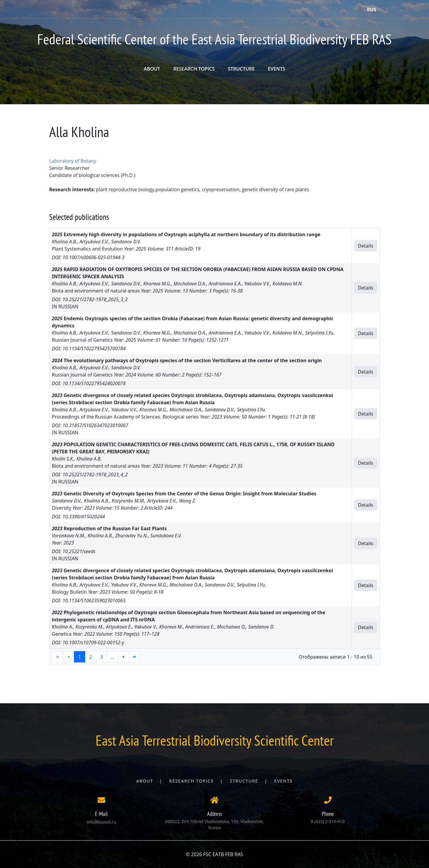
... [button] (113, 657)
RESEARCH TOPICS (194, 69)
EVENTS (276, 69)
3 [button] (101, 657)
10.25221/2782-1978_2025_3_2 (95, 299)
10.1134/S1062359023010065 (94, 601)
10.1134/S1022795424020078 (94, 383)
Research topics (192, 781)
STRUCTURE (241, 69)
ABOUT (152, 69)
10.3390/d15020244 (84, 517)
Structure (244, 781)
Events (284, 781)
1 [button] (79, 657)
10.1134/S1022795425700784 (94, 349)
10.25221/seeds (79, 551)
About (145, 781)
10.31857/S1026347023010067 (95, 425)
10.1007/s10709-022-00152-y (93, 643)
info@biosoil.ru (101, 822)
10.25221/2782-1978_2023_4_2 (95, 475)
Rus (372, 10)
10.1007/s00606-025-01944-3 (94, 257)
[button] (124, 657)
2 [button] (90, 657)
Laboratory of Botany (73, 161)
